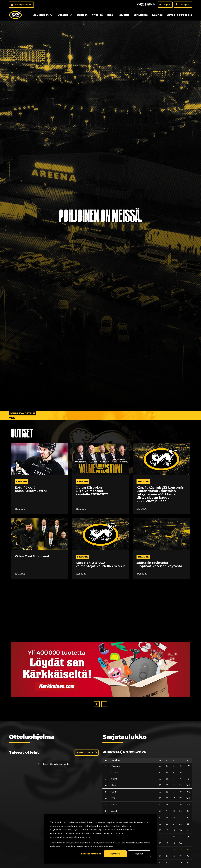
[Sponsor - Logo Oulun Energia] (146, 5)
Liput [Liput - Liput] (167, 5)
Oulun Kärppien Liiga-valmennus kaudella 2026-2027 (92, 491)
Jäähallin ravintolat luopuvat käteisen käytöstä (159, 564)
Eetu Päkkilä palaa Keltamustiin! (31, 489)
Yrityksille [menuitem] (141, 15)
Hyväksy (115, 854)
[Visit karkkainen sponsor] (100, 670)
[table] (147, 812)
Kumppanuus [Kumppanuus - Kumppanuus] (23, 5)
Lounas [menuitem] (157, 15)
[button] (97, 704)
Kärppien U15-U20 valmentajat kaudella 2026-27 (100, 564)
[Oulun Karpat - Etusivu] (15, 15)
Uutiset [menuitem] (82, 15)
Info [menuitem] (110, 15)
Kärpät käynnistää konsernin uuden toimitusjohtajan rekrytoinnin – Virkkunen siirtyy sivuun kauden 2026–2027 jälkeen (160, 494)
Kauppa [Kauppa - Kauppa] (185, 5)
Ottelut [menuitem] (63, 15)
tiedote (21, 482)
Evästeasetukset (91, 854)
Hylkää (139, 854)
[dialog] (100, 839)
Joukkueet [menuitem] (41, 15)
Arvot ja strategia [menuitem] (180, 15)
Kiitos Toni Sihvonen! (32, 556)
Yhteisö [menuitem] (97, 15)
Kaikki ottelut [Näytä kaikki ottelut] (85, 753)
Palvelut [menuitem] (123, 15)
